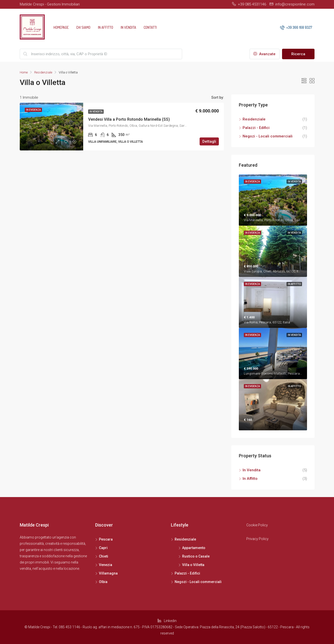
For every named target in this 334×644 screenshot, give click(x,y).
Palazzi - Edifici (256, 128)
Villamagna (108, 573)
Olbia (103, 582)
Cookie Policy (257, 525)
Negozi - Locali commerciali (268, 136)
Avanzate (264, 54)
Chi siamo (83, 27)
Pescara (106, 539)
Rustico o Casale (196, 556)
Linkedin (167, 621)
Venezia (106, 565)
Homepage (61, 27)
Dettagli (209, 141)
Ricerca (298, 54)
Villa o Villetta (193, 565)
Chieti (104, 556)
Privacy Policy (257, 539)
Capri (103, 548)
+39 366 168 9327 (296, 27)
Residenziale (43, 72)
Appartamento (194, 548)
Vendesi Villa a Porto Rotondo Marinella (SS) (129, 119)
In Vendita (128, 27)
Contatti (150, 27)
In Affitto (106, 27)
